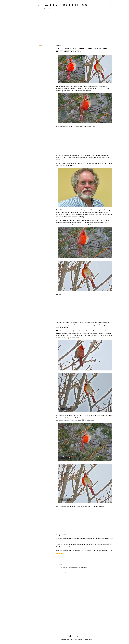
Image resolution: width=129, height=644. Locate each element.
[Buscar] (112, 5)
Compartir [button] (41, 45)
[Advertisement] (76, 29)
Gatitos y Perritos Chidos (65, 5)
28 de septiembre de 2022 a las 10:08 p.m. (77, 568)
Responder (65, 573)
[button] (59, 554)
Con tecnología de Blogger (76, 636)
